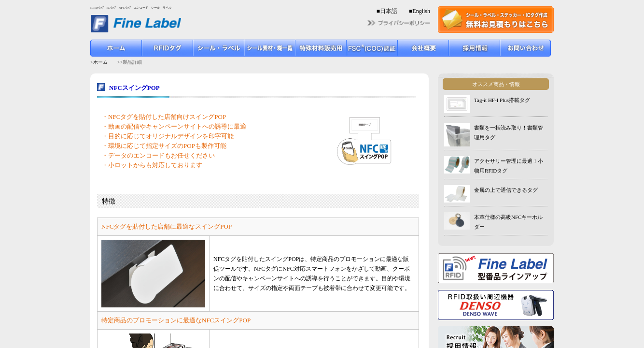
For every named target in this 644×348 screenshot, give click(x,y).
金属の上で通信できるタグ (506, 190)
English (421, 11)
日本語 (389, 11)
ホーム (100, 62)
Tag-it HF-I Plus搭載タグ (502, 100)
